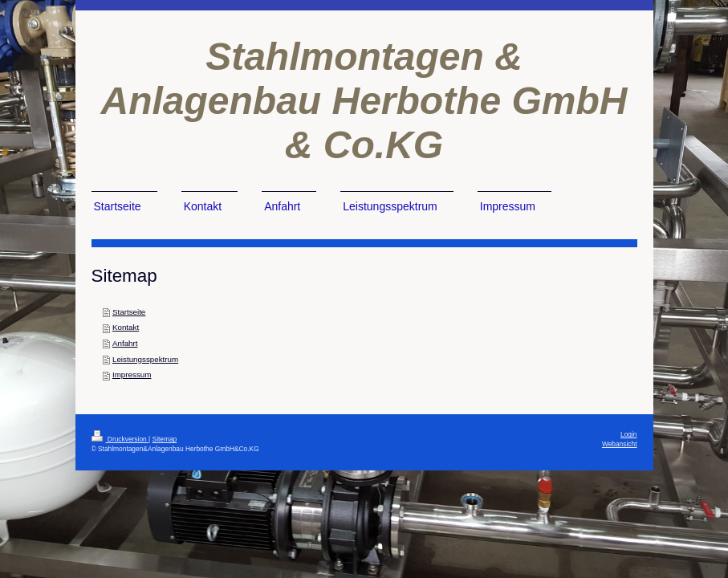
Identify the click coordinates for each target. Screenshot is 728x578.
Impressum (132, 374)
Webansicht (620, 444)
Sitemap (165, 439)
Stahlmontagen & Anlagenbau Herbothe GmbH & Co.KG (364, 101)
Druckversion (120, 439)
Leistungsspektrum (145, 359)
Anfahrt (125, 343)
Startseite (129, 312)
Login (629, 434)
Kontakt (126, 327)
